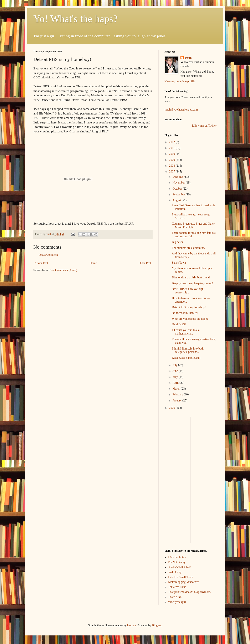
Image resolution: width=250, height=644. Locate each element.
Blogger (157, 625)
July (175, 365)
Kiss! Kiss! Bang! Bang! (186, 358)
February (178, 394)
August (177, 200)
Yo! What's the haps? (76, 19)
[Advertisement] (177, 479)
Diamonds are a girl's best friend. (191, 277)
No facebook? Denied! (185, 313)
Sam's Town (179, 263)
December (179, 177)
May (176, 377)
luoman (132, 625)
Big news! (178, 242)
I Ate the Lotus (177, 557)
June (176, 371)
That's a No (175, 597)
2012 (172, 142)
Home (93, 263)
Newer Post (41, 263)
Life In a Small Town (181, 577)
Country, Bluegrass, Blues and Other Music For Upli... (193, 225)
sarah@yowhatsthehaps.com (181, 110)
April (176, 383)
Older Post (145, 263)
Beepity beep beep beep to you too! (192, 283)
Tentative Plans (177, 587)
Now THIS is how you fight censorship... (188, 291)
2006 (172, 408)
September (179, 194)
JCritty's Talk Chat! (180, 567)
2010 (172, 154)
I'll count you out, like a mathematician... (186, 332)
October (178, 189)
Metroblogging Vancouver (183, 582)
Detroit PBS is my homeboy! (189, 307)
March (177, 389)
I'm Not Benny (177, 562)
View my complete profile (180, 81)
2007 (172, 172)
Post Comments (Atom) (63, 270)
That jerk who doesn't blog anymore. (190, 592)
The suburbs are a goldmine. (188, 248)
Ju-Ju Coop (175, 572)
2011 (172, 148)
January (177, 401)
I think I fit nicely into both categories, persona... (188, 350)
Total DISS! (179, 324)
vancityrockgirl (177, 602)
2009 (172, 160)
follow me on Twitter (204, 126)
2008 (172, 166)
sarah (49, 234)
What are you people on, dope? (190, 319)
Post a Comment (48, 255)
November (179, 183)
